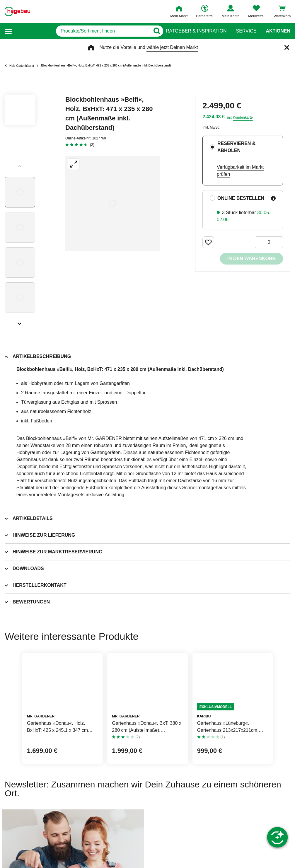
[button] (8, 31)
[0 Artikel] (269, 242)
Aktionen (278, 31)
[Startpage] (17, 11)
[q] (87, 31)
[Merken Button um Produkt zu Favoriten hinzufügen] (208, 242)
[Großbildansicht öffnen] (113, 203)
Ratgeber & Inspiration (196, 31)
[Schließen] (287, 47)
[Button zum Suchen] (154, 31)
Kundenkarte (243, 117)
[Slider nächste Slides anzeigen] (20, 322)
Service (246, 31)
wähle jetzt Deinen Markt (172, 47)
